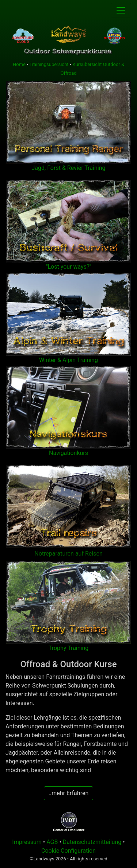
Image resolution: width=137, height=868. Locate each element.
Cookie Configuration (68, 851)
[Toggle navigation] (121, 10)
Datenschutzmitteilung (92, 842)
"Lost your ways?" (68, 267)
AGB (53, 842)
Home (19, 64)
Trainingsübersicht (49, 64)
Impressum (27, 842)
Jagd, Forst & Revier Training (69, 168)
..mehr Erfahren (68, 793)
